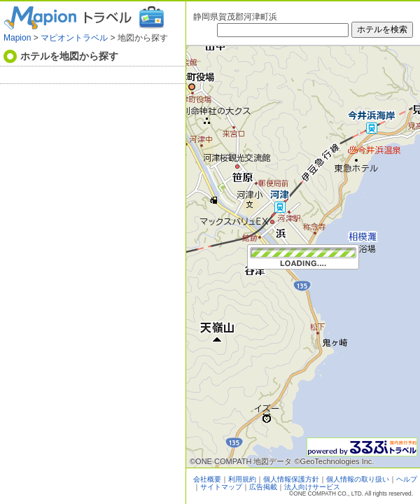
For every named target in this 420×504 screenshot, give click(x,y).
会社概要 (207, 479)
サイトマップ (221, 487)
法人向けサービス (312, 487)
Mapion (17, 38)
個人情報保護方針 (291, 479)
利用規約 (242, 479)
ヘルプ (407, 479)
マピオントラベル (74, 38)
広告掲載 (263, 487)
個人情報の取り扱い (358, 479)
